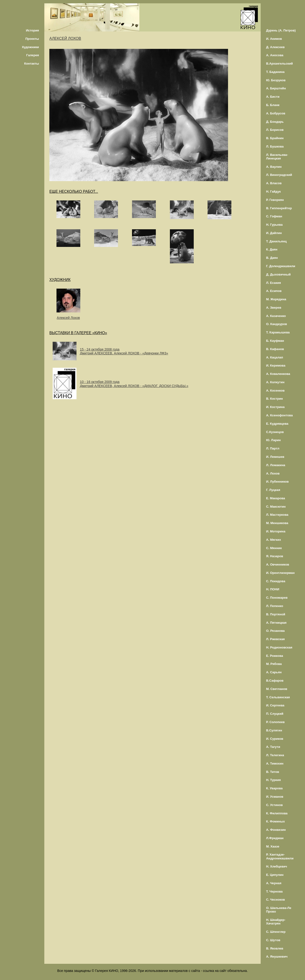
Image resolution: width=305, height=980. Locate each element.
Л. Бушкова (275, 146)
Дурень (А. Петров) (281, 30)
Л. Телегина (275, 755)
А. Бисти (273, 97)
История (33, 30)
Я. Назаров (275, 556)
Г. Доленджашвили (281, 266)
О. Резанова (275, 631)
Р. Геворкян (275, 200)
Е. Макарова (276, 498)
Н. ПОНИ (273, 589)
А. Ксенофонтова (280, 415)
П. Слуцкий (275, 714)
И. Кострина (275, 407)
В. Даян (272, 258)
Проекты (32, 39)
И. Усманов (275, 797)
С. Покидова (276, 581)
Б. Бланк (273, 105)
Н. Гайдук (274, 191)
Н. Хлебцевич (277, 866)
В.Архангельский (280, 64)
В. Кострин (274, 399)
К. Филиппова (277, 813)
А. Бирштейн (276, 88)
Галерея (33, 55)
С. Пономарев (277, 598)
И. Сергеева (275, 705)
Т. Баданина (275, 72)
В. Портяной (276, 614)
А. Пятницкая (276, 623)
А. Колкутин (275, 382)
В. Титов (273, 772)
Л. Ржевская (275, 639)
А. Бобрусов (276, 113)
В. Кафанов (275, 349)
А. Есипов (274, 291)
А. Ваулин (274, 167)
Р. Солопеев (275, 722)
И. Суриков (275, 739)
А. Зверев (274, 308)
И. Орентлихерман (280, 573)
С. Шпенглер (276, 932)
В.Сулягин (274, 730)
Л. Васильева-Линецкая (277, 157)
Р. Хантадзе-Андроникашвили (280, 856)
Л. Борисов (275, 130)
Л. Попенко (275, 606)
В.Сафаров (275, 681)
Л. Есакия (274, 283)
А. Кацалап (275, 357)
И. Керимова (276, 365)
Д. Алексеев (275, 47)
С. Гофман (274, 216)
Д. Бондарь (275, 122)
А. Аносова (275, 55)
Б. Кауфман (275, 341)
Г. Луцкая (273, 490)
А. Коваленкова (278, 374)
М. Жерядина (276, 299)
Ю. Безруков (276, 80)
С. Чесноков (276, 900)
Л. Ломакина (276, 465)
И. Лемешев (275, 457)
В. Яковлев (275, 948)
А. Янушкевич (277, 957)
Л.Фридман (275, 838)
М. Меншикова (277, 523)
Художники (30, 47)
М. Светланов (277, 689)
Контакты (31, 64)
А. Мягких (274, 540)
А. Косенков (275, 390)
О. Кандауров (277, 324)
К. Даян (272, 249)
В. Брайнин (275, 138)
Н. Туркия (274, 780)
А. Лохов (273, 473)
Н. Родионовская (279, 647)
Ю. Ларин (274, 440)
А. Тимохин (275, 763)
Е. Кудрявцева (277, 424)
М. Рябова (274, 664)
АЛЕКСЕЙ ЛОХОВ (65, 38)
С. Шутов (273, 940)
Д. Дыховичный (278, 274)
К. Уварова (274, 788)
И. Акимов (274, 39)
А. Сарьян (274, 672)
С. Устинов (274, 805)
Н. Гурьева (274, 225)
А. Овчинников (278, 564)
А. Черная (274, 883)
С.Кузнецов (275, 432)
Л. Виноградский (279, 175)
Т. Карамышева (278, 332)
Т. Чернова (274, 891)
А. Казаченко (276, 316)
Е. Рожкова (275, 656)
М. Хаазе (273, 846)
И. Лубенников (277, 482)
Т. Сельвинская (278, 697)
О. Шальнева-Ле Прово (279, 910)
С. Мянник (274, 548)
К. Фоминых (276, 821)
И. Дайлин (274, 233)
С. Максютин (276, 507)
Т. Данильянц (277, 241)
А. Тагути (273, 747)
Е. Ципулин (275, 875)
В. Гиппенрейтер (279, 208)
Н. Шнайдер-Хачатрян (276, 922)
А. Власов (274, 183)
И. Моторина (276, 531)
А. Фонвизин (276, 830)
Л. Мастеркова (277, 515)
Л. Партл (273, 448)
